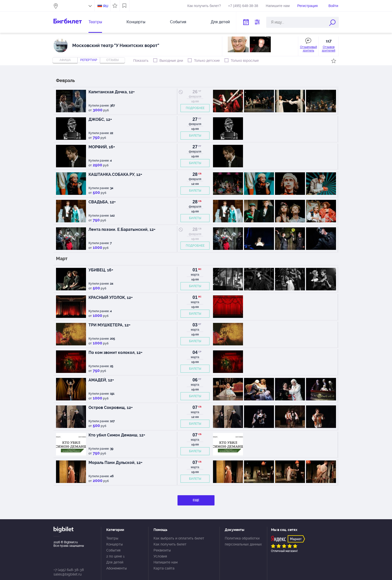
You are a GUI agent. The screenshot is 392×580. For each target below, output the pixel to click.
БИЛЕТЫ (195, 136)
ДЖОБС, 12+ (100, 119)
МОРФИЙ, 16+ (102, 147)
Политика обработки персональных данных (243, 541)
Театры (95, 22)
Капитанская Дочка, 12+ (112, 92)
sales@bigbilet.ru (67, 574)
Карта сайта (164, 568)
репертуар (89, 60)
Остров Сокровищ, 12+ (111, 408)
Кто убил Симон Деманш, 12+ (117, 435)
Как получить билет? (204, 6)
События (178, 22)
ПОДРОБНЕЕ (195, 108)
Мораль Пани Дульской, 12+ (115, 463)
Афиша (65, 60)
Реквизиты (162, 550)
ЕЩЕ (196, 500)
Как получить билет (170, 544)
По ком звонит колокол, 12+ (115, 353)
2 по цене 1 (115, 556)
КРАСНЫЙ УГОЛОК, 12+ (111, 298)
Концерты (136, 22)
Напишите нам (278, 6)
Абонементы (116, 568)
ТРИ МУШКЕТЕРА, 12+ (109, 325)
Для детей (220, 22)
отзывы (112, 60)
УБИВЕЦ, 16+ (101, 270)
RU (106, 6)
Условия (160, 556)
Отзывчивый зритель (308, 49)
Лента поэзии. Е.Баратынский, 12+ (122, 229)
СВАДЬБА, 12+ (102, 202)
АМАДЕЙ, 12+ (101, 380)
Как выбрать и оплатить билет (179, 538)
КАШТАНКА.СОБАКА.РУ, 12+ (115, 174)
